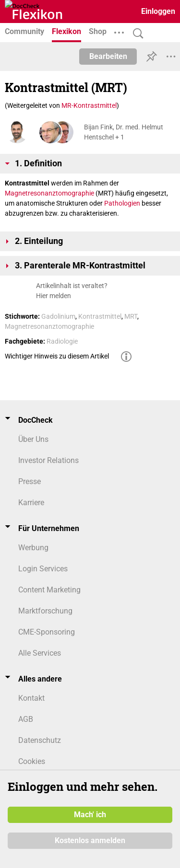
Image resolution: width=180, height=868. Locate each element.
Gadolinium (58, 316)
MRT (131, 316)
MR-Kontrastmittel (89, 105)
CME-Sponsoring (47, 632)
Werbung (33, 548)
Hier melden (54, 296)
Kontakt (31, 698)
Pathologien (122, 203)
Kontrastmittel (100, 316)
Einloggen (158, 11)
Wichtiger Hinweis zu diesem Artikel (57, 356)
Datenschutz (40, 740)
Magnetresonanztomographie (49, 193)
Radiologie (62, 341)
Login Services (43, 569)
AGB (26, 719)
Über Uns (33, 439)
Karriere (31, 503)
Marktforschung (45, 611)
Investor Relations (48, 460)
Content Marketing (49, 590)
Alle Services (40, 653)
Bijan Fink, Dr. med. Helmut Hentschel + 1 (124, 132)
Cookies (32, 761)
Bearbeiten (108, 56)
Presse (30, 481)
